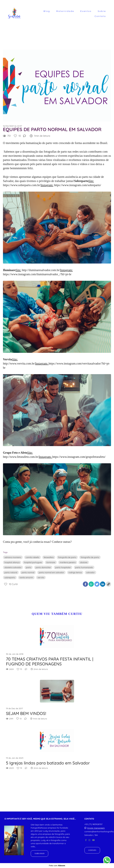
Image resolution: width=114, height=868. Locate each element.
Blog (47, 11)
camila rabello (33, 557)
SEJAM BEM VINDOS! (26, 713)
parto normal (28, 572)
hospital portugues (33, 562)
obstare (84, 562)
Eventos (86, 11)
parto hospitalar (63, 567)
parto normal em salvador (51, 572)
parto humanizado (84, 567)
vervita (41, 577)
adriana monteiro (13, 557)
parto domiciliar (43, 567)
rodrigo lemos (75, 572)
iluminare (51, 562)
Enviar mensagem (96, 828)
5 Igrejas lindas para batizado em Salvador (48, 763)
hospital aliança (12, 562)
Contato (100, 16)
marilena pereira (68, 562)
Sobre (102, 11)
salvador (90, 572)
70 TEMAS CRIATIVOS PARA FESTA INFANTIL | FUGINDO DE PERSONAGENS (50, 661)
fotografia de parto (90, 557)
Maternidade (65, 11)
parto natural (11, 572)
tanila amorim (26, 577)
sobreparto (10, 577)
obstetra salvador (13, 567)
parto (29, 567)
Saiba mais (39, 854)
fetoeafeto (49, 557)
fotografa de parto (67, 557)
